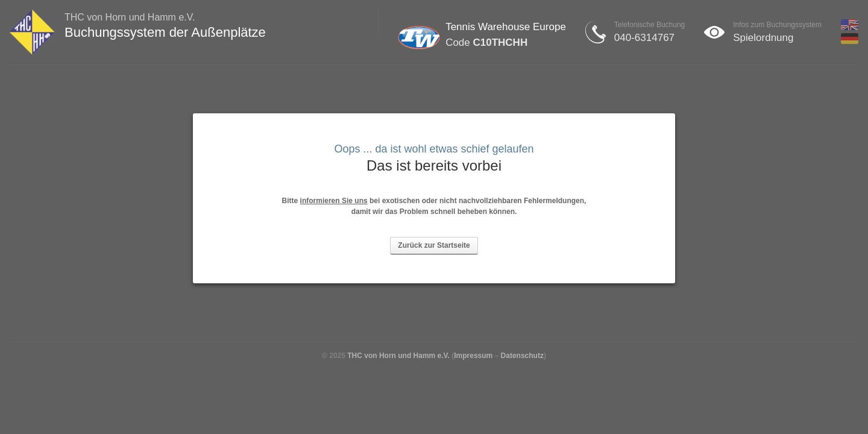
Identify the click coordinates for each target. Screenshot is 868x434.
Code (486, 42)
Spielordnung (763, 38)
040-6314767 (644, 38)
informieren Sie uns (334, 201)
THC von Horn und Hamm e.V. (398, 356)
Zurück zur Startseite (434, 245)
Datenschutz (522, 356)
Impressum (473, 356)
